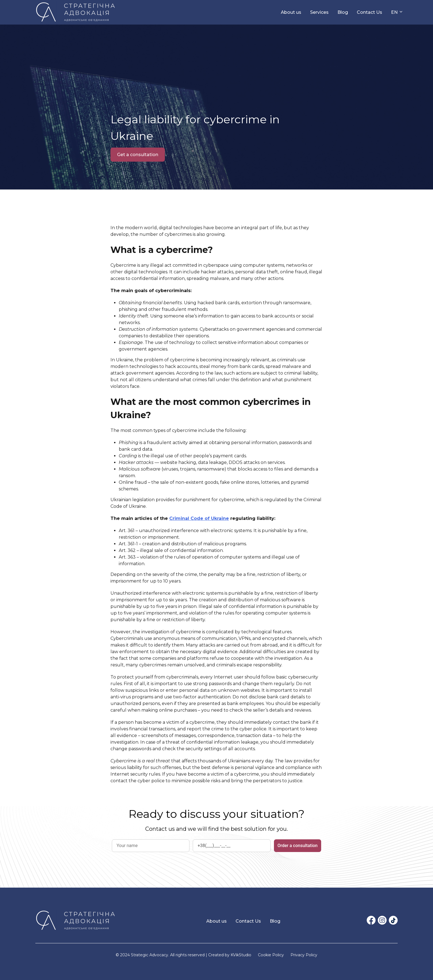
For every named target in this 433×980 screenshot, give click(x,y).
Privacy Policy (304, 955)
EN (394, 12)
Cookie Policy (271, 955)
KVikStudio (241, 955)
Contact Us (369, 12)
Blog (343, 12)
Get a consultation (138, 155)
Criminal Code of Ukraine (199, 518)
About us (291, 12)
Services (319, 12)
